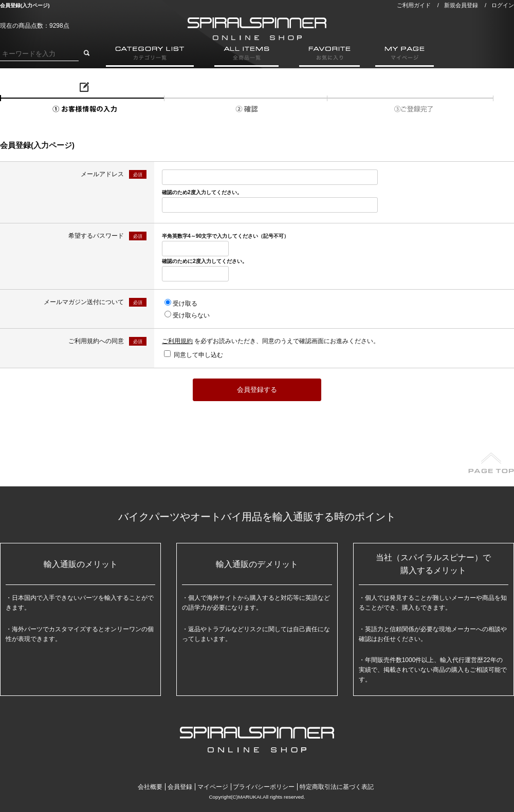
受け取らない (191, 315)
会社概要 (150, 787)
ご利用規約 (177, 341)
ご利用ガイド (414, 5)
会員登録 (180, 787)
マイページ (213, 787)
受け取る (185, 304)
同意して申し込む (198, 355)
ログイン (503, 5)
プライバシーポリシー (264, 787)
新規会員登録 (461, 5)
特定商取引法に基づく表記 (337, 787)
